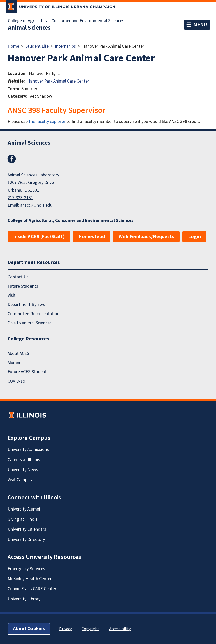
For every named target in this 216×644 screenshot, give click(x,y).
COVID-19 (16, 381)
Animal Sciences (29, 28)
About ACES (18, 353)
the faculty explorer (47, 122)
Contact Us (18, 277)
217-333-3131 (20, 198)
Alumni (14, 363)
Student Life (37, 46)
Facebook (12, 159)
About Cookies (29, 629)
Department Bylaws (26, 304)
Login (194, 237)
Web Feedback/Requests (146, 237)
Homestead (92, 237)
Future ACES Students (28, 372)
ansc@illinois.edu (36, 205)
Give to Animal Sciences (30, 323)
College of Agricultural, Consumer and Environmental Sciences (66, 21)
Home (13, 46)
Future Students (23, 286)
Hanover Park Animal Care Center (58, 81)
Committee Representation (34, 314)
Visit (12, 295)
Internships (65, 46)
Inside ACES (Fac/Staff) (39, 237)
